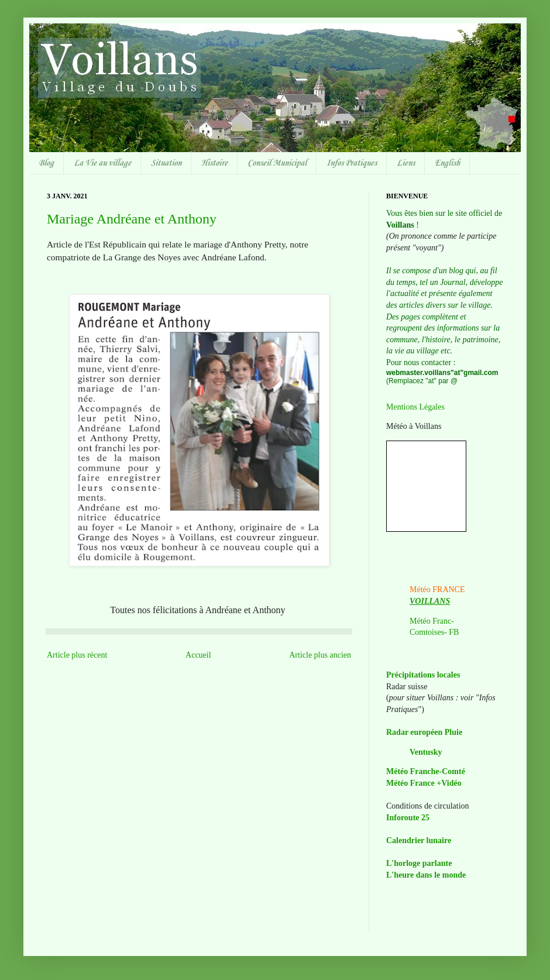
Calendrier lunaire (419, 840)
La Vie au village (102, 163)
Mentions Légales (415, 407)
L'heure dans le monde (426, 875)
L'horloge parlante (419, 863)
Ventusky (426, 752)
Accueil (198, 655)
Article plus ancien (320, 655)
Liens (406, 163)
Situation (166, 163)
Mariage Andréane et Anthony (132, 219)
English (447, 163)
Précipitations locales (423, 675)
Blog (46, 163)
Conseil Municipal (277, 163)
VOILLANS (430, 601)
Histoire (214, 163)
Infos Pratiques (352, 163)
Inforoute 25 (408, 818)
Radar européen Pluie (424, 732)
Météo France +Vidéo (424, 783)
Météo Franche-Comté (426, 771)
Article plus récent (77, 655)
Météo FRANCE (437, 589)
